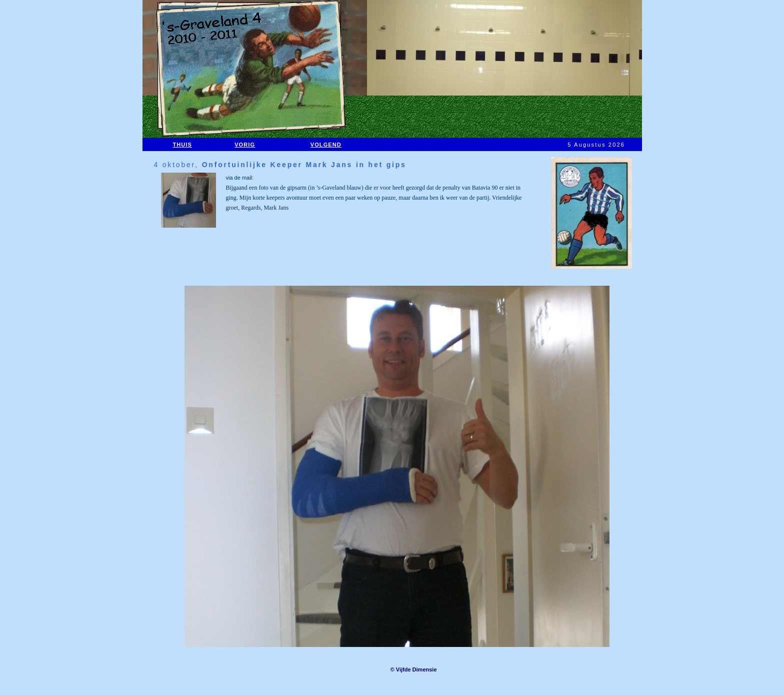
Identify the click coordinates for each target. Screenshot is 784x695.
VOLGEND (326, 145)
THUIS (182, 145)
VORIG (245, 145)
